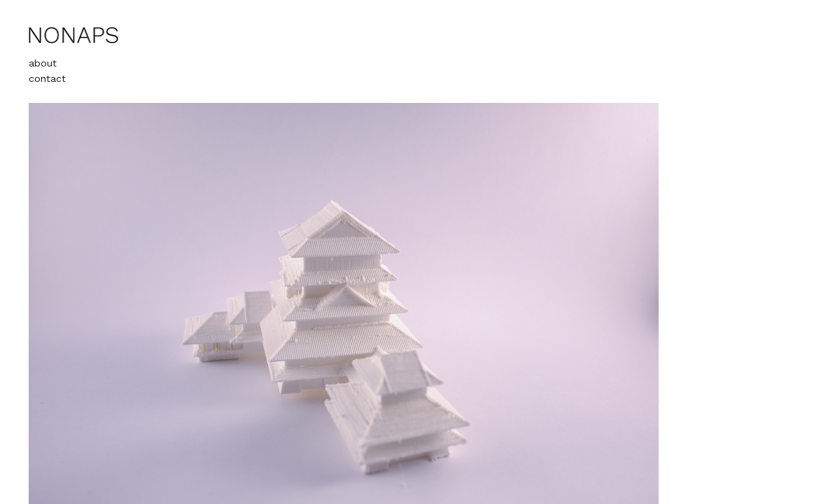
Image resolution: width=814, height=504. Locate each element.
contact (47, 78)
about (43, 63)
